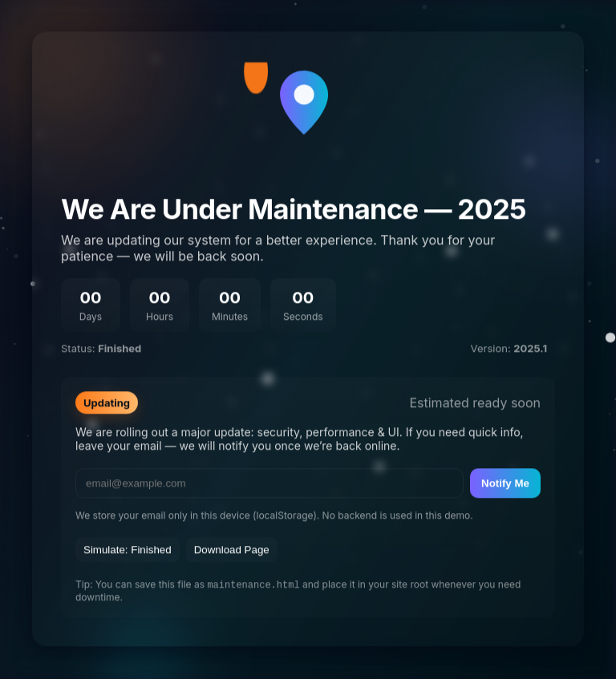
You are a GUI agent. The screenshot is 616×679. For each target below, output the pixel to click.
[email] (269, 483)
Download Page (232, 550)
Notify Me (505, 483)
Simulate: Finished (128, 550)
